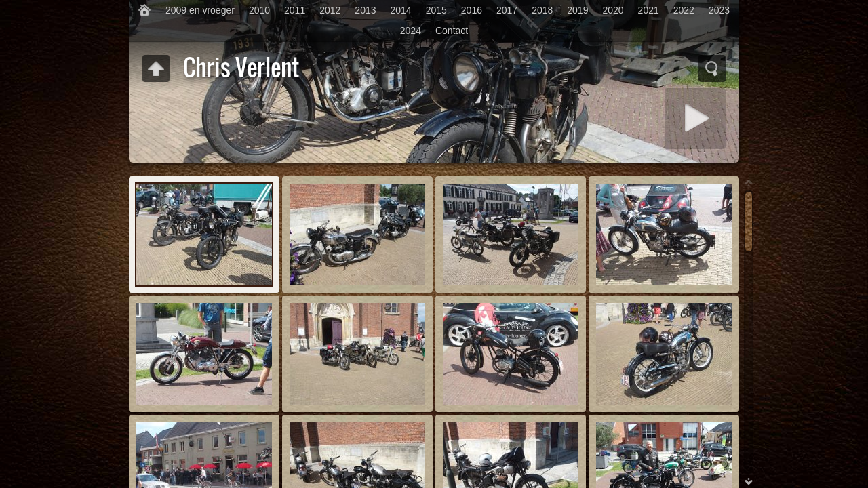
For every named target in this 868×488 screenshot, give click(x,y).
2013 (365, 10)
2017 (507, 10)
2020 (613, 10)
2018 (542, 10)
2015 (436, 10)
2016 (472, 10)
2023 (719, 10)
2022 (684, 10)
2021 (649, 10)
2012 (330, 10)
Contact (452, 30)
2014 (401, 10)
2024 (411, 30)
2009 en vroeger (200, 10)
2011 (295, 10)
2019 (577, 10)
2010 (259, 10)
